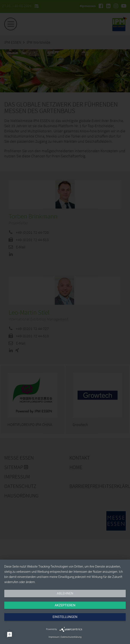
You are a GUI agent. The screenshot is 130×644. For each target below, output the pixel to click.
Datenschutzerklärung (71, 637)
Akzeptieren (65, 605)
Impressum (54, 637)
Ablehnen (65, 593)
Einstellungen (65, 617)
